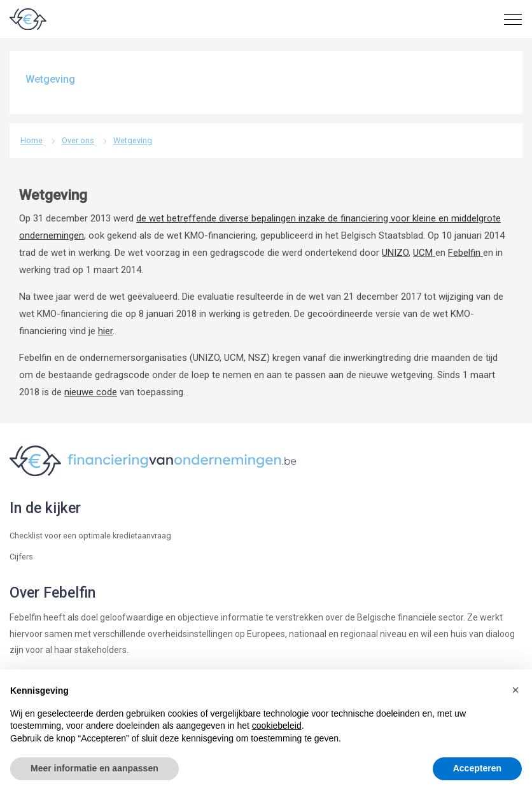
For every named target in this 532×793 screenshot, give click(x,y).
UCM (424, 253)
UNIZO (395, 253)
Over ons (78, 140)
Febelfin (465, 253)
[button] (515, 690)
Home (31, 140)
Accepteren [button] (477, 768)
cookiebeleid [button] (277, 726)
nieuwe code (91, 392)
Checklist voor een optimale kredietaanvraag (90, 536)
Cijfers (21, 557)
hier (105, 331)
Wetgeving (133, 140)
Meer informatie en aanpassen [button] (94, 768)
